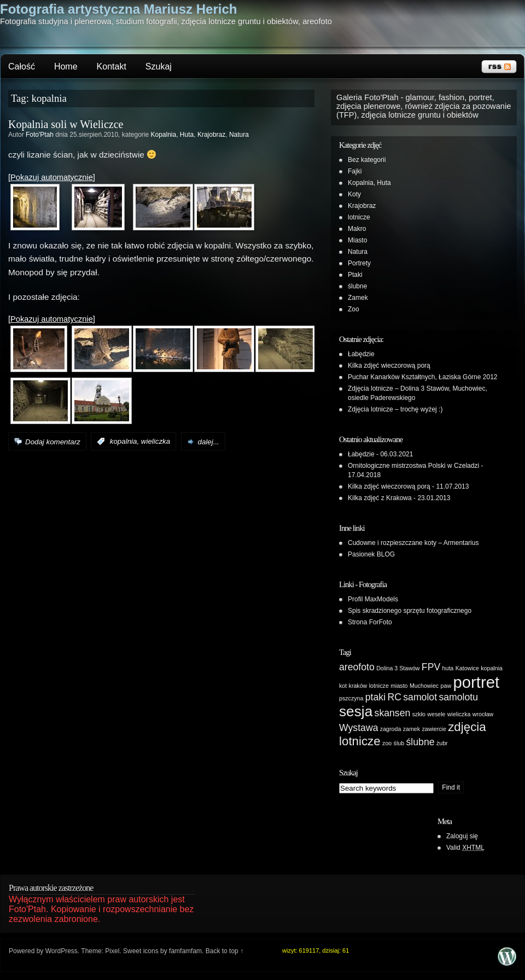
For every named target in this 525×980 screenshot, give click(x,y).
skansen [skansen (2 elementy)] (393, 713)
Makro (357, 229)
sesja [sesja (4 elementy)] (356, 711)
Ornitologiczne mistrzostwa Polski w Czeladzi (413, 466)
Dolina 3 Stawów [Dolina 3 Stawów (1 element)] (398, 668)
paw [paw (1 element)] (446, 686)
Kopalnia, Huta (172, 135)
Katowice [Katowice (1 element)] (467, 668)
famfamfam (185, 951)
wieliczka (156, 442)
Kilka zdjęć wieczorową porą (389, 366)
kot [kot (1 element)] (343, 686)
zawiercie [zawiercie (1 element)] (434, 729)
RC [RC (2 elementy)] (394, 697)
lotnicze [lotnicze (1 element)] (379, 686)
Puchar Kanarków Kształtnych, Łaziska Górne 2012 (422, 377)
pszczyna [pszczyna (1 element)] (351, 698)
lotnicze (359, 217)
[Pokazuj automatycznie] (52, 177)
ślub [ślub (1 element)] (399, 743)
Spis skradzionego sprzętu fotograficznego (410, 611)
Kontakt (112, 66)
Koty (354, 194)
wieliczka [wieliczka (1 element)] (459, 714)
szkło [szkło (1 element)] (419, 714)
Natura (239, 135)
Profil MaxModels (373, 599)
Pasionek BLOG (371, 554)
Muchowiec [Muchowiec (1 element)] (424, 686)
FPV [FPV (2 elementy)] (431, 667)
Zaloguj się (462, 836)
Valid (465, 848)
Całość (22, 66)
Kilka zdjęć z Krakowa (380, 498)
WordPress (62, 951)
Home (66, 66)
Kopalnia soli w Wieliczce (66, 124)
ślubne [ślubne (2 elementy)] (421, 742)
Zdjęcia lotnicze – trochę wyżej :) (395, 409)
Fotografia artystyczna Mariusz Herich (118, 9)
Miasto (357, 240)
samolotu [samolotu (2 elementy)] (458, 697)
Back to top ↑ (224, 951)
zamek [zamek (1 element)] (412, 729)
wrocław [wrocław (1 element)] (483, 714)
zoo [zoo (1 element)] (387, 743)
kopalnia (124, 442)
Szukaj (159, 66)
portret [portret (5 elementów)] (476, 682)
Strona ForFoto (370, 622)
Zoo (354, 309)
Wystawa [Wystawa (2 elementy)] (358, 728)
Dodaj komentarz (53, 442)
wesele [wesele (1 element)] (436, 714)
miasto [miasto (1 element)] (399, 686)
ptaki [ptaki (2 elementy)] (375, 697)
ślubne (357, 286)
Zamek (358, 298)
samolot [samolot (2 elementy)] (420, 697)
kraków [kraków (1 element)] (358, 686)
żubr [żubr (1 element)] (442, 743)
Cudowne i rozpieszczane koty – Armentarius (413, 543)
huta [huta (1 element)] (448, 668)
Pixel (112, 951)
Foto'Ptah (40, 135)
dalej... (209, 442)
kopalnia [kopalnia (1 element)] (492, 668)
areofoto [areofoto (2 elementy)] (357, 667)
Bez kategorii (367, 160)
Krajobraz (211, 135)
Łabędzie (361, 354)
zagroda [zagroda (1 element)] (391, 729)
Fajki (355, 171)
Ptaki (355, 275)
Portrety (359, 263)
